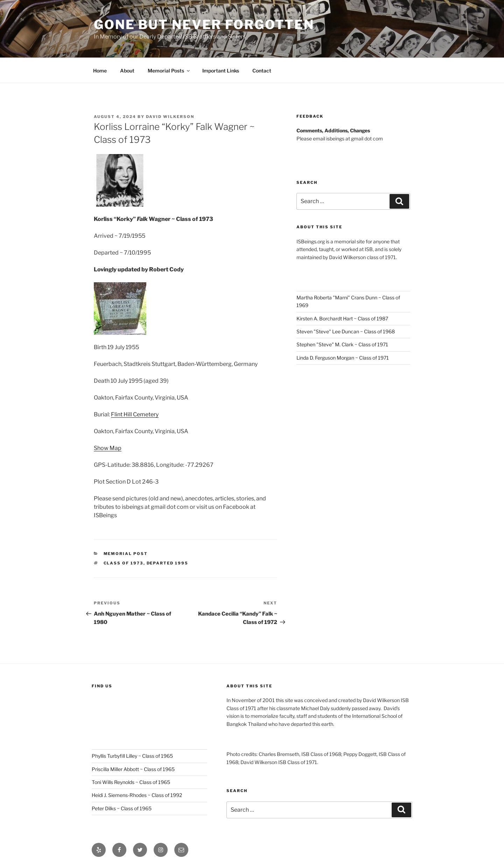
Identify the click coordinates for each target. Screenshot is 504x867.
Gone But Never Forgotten (204, 25)
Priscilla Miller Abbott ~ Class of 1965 (133, 769)
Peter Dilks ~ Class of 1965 (122, 808)
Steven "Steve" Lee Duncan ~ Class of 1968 (346, 331)
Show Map (108, 448)
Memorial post (126, 554)
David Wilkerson (170, 117)
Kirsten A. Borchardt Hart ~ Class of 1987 (342, 318)
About (127, 71)
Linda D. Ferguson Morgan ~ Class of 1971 (343, 358)
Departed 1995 (168, 563)
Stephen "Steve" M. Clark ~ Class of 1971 (342, 344)
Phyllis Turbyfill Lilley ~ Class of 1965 (132, 756)
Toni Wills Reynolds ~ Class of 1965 (131, 782)
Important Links (221, 71)
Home (100, 71)
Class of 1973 (124, 563)
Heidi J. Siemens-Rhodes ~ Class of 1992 (137, 795)
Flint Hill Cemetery (135, 414)
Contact (262, 71)
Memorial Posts (169, 71)
